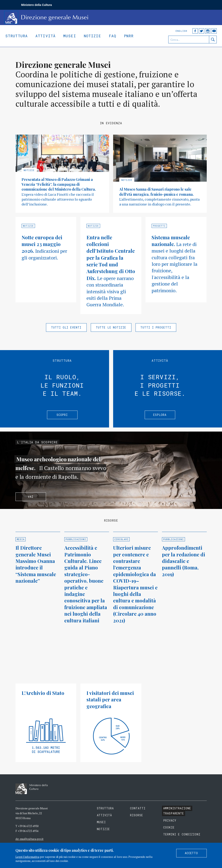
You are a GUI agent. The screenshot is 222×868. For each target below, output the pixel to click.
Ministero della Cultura (37, 5)
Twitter (201, 31)
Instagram (208, 31)
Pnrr (129, 36)
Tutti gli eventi (66, 327)
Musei (70, 36)
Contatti (138, 808)
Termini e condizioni (182, 834)
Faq (113, 36)
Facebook (195, 31)
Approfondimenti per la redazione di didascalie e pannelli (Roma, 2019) (184, 561)
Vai (31, 497)
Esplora (160, 415)
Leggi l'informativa (27, 857)
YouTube (214, 31)
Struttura (16, 36)
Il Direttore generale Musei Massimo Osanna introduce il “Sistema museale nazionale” (36, 564)
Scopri (62, 415)
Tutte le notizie (111, 327)
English (181, 31)
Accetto (191, 853)
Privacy (170, 820)
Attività (45, 36)
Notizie (92, 36)
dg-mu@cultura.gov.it (30, 839)
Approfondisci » (62, 174)
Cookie (169, 827)
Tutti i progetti (156, 327)
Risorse (137, 815)
